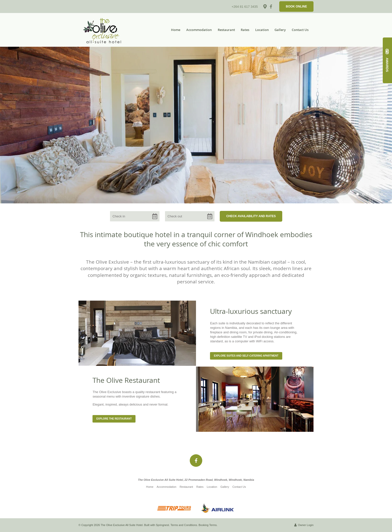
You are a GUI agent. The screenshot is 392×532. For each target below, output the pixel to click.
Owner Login (304, 525)
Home (176, 30)
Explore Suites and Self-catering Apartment (246, 356)
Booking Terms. (208, 525)
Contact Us (300, 30)
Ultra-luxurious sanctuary (251, 311)
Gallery (280, 30)
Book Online (296, 6)
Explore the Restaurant (114, 419)
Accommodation (199, 30)
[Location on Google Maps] (265, 6)
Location (262, 30)
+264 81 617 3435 (245, 7)
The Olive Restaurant (126, 380)
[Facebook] (271, 6)
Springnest (163, 525)
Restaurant (226, 30)
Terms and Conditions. (184, 525)
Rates (245, 30)
